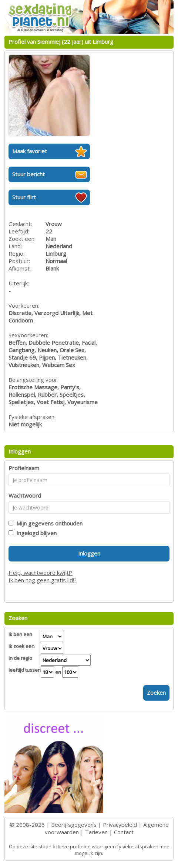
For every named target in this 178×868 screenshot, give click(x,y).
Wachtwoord (25, 495)
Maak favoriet (30, 151)
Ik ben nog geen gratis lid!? (43, 580)
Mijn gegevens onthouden (48, 523)
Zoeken (156, 692)
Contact (124, 832)
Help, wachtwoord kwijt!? (41, 573)
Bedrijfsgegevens (74, 825)
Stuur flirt (24, 197)
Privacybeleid (120, 825)
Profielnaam (24, 468)
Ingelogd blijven (35, 533)
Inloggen (89, 553)
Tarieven (96, 832)
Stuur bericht (28, 174)
